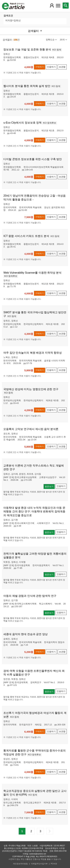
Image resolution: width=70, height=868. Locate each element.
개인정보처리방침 (20, 864)
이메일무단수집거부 (39, 864)
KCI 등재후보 (50, 123)
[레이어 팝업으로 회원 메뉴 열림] (52, 6)
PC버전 (54, 864)
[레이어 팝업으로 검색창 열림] (66, 6)
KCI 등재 (57, 50)
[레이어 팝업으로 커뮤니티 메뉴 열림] (58, 6)
